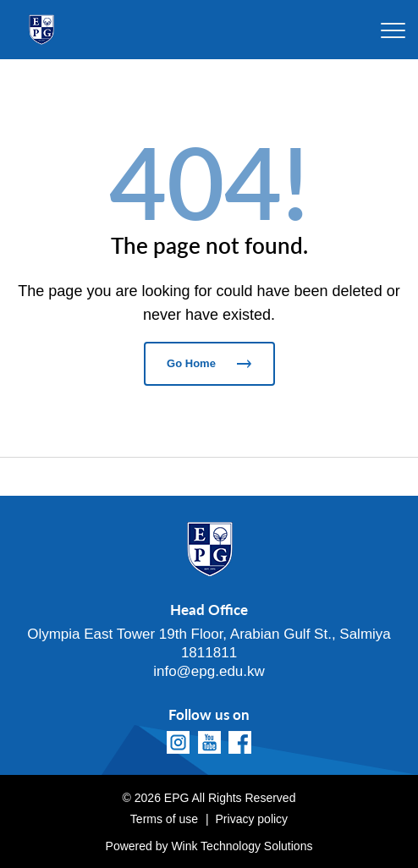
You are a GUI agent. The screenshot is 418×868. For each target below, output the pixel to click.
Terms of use (164, 819)
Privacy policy (252, 819)
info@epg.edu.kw (209, 671)
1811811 (209, 653)
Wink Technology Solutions (242, 846)
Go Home (209, 363)
